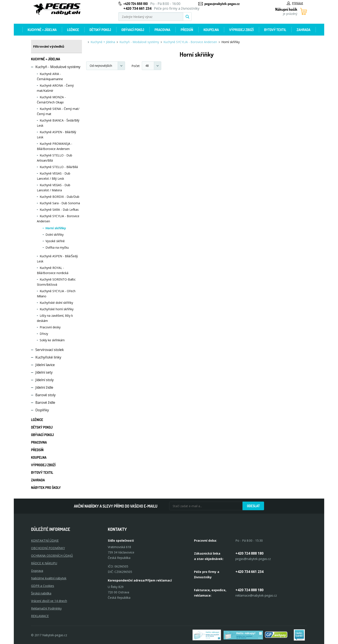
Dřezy (44, 334)
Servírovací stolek (50, 350)
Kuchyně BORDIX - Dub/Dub (59, 197)
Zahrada (304, 30)
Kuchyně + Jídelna (42, 30)
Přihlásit (295, 3)
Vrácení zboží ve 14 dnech (49, 601)
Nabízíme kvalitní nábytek (49, 578)
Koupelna (211, 30)
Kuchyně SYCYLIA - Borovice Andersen (190, 42)
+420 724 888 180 (135, 4)
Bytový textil (275, 30)
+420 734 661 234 (249, 572)
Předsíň (187, 30)
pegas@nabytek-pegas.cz (222, 4)
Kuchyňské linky (48, 357)
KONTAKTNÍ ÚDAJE (45, 540)
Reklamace (40, 616)
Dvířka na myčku (57, 247)
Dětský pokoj (100, 30)
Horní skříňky (56, 228)
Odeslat (253, 506)
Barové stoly (45, 395)
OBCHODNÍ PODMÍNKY (48, 548)
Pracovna (162, 30)
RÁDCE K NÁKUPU (44, 563)
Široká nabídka (41, 593)
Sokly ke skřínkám (52, 340)
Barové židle (45, 402)
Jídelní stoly (45, 380)
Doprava (37, 571)
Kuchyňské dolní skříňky (56, 303)
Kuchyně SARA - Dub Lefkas (59, 210)
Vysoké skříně (55, 241)
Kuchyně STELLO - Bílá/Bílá (59, 167)
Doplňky (42, 410)
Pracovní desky (50, 327)
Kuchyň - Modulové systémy (58, 67)
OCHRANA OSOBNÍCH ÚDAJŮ (52, 556)
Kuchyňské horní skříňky (57, 309)
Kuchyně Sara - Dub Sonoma (60, 203)
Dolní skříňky (55, 235)
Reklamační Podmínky (46, 608)
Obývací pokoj (133, 30)
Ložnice (73, 30)
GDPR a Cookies (43, 586)
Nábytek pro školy (46, 488)
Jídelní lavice (45, 365)
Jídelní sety (44, 372)
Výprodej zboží (241, 30)
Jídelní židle (44, 387)
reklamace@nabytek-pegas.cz (256, 595)
